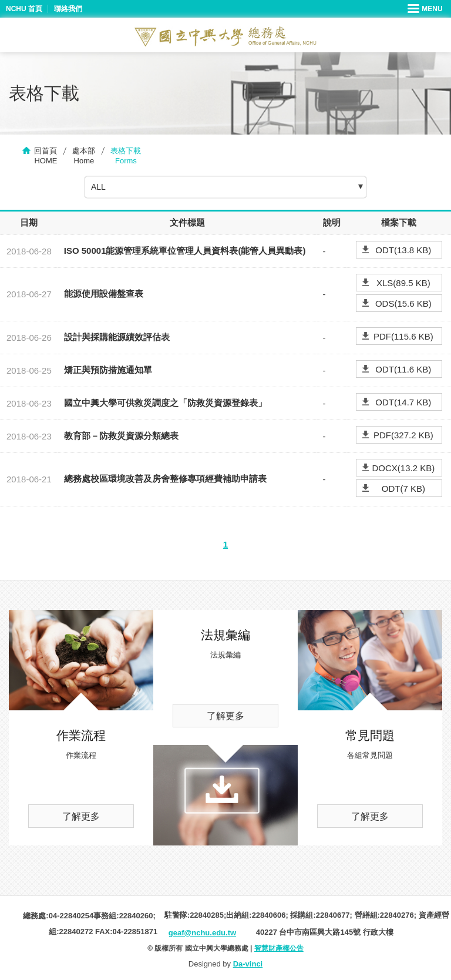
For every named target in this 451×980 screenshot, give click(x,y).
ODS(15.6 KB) (403, 303)
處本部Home (84, 156)
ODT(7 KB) (403, 489)
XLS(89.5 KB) (403, 283)
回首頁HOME (46, 156)
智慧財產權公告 (279, 948)
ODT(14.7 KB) (403, 402)
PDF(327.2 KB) (403, 435)
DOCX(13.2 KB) (403, 468)
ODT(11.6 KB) (403, 369)
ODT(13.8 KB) (403, 250)
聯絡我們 (68, 9)
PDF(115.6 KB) (403, 336)
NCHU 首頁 (24, 9)
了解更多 (81, 816)
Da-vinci (248, 964)
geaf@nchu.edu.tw (202, 933)
